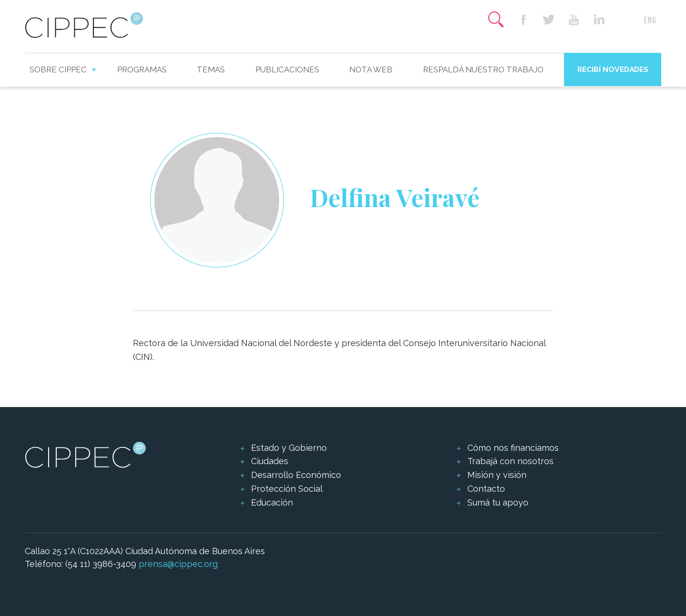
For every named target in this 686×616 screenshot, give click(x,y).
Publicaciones (287, 70)
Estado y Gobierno (289, 448)
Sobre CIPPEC (58, 70)
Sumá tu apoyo (498, 502)
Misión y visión (497, 475)
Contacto (486, 489)
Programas (142, 70)
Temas (211, 70)
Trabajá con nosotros (510, 461)
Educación (272, 502)
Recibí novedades (613, 69)
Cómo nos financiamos (513, 448)
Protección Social (287, 489)
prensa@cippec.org (178, 564)
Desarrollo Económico (296, 475)
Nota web (371, 70)
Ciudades (270, 461)
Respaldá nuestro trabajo (483, 70)
